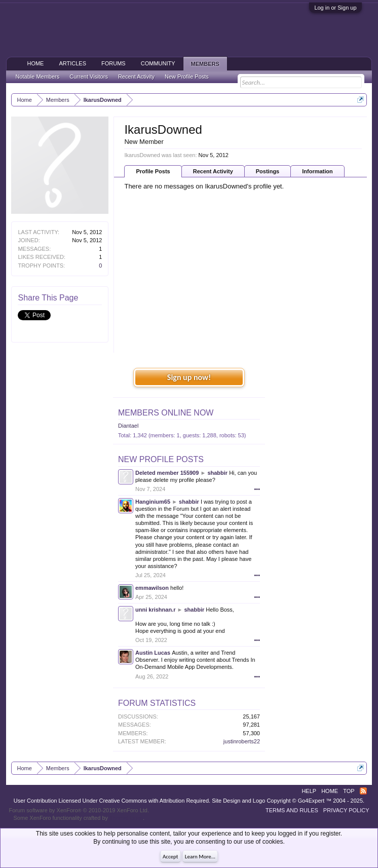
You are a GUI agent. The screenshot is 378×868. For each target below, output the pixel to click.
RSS (363, 791)
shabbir (217, 473)
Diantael (128, 426)
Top (349, 791)
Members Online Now (166, 413)
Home (35, 63)
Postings (268, 171)
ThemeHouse (126, 818)
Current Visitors (89, 77)
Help (309, 791)
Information (317, 171)
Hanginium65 (153, 502)
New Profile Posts (161, 459)
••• (257, 489)
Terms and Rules (292, 810)
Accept (171, 857)
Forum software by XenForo (79, 810)
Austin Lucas (153, 653)
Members (205, 64)
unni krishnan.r (155, 610)
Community (158, 63)
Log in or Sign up (335, 8)
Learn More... (200, 857)
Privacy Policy (346, 810)
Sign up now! (189, 377)
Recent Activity (213, 171)
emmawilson (152, 588)
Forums (114, 63)
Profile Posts (153, 171)
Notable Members (37, 77)
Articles (72, 63)
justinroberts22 (242, 741)
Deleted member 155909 (167, 473)
